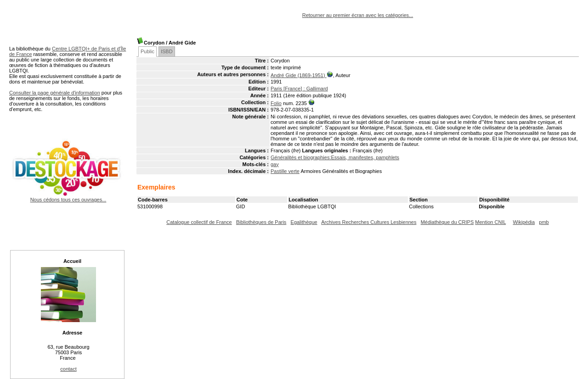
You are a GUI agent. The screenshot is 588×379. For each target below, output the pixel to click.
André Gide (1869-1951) (299, 75)
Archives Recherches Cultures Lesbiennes (369, 222)
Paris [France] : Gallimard (299, 89)
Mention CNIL (490, 222)
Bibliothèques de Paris (261, 222)
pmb (544, 222)
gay (275, 164)
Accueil (72, 261)
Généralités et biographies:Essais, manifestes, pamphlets (335, 157)
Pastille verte (285, 171)
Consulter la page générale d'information (55, 93)
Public (147, 51)
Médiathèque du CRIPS (447, 222)
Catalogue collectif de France (199, 222)
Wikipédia (524, 222)
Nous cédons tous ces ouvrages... (68, 197)
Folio (276, 103)
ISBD (167, 51)
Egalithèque (304, 222)
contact (68, 369)
